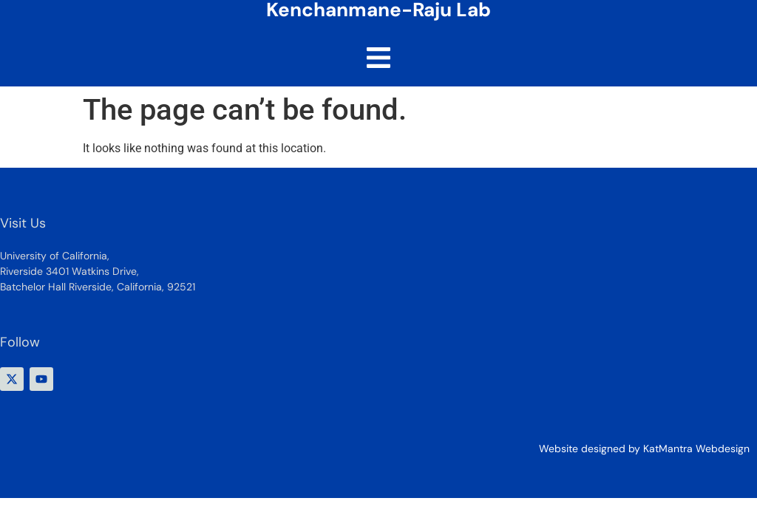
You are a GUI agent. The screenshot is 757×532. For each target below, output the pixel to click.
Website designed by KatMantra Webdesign (644, 449)
